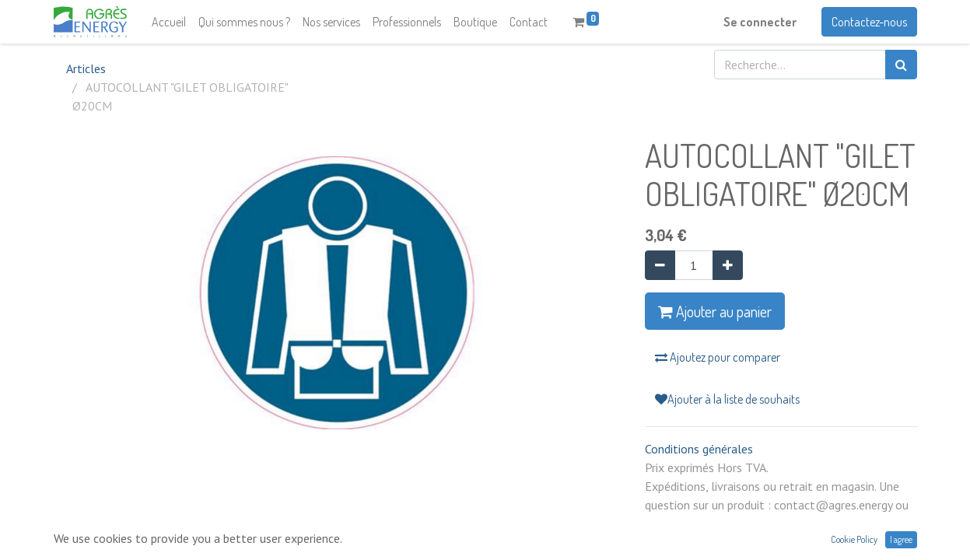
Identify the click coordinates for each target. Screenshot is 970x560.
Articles (86, 68)
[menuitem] (169, 22)
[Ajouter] (728, 265)
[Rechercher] (901, 65)
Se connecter (760, 22)
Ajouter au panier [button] (715, 311)
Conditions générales (699, 449)
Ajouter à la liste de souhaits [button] (727, 399)
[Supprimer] (660, 265)
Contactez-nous (869, 22)
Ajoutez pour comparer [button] (718, 357)
